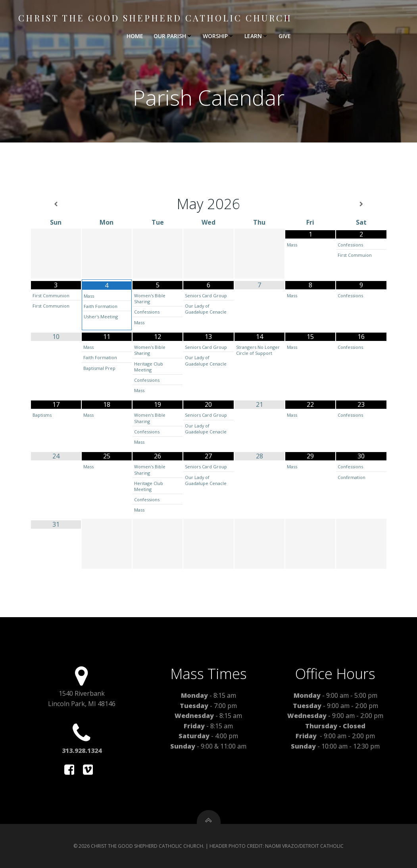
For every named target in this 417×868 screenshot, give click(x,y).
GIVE (285, 36)
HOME (135, 36)
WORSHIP (218, 36)
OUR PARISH (173, 36)
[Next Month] (361, 204)
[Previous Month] (56, 204)
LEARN (256, 36)
